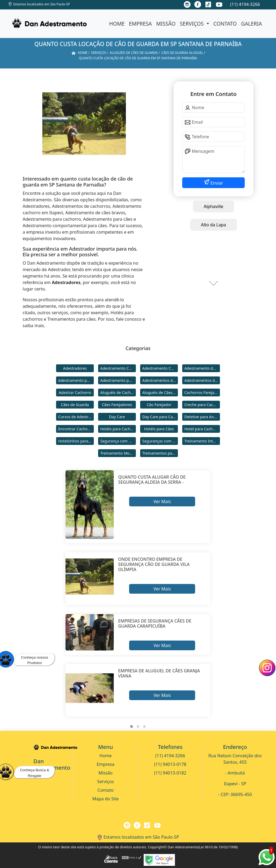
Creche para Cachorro (202, 405)
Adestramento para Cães (118, 380)
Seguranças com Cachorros (160, 441)
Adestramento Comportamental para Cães (160, 368)
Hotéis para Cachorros (118, 429)
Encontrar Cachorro (75, 429)
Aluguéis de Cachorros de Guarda (118, 392)
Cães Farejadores (117, 405)
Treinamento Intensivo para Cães (202, 441)
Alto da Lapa (213, 225)
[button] (132, 727)
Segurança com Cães (118, 441)
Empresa (140, 24)
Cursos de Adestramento (76, 417)
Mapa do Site (106, 799)
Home (117, 24)
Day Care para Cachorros (160, 417)
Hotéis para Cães (159, 429)
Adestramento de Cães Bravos (202, 368)
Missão (166, 24)
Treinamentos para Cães (160, 453)
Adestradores (75, 368)
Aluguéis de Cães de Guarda (160, 392)
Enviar (216, 183)
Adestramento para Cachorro (76, 380)
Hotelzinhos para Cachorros (76, 441)
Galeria (251, 24)
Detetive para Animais (202, 417)
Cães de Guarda (75, 405)
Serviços (192, 24)
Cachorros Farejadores (202, 392)
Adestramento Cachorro (118, 368)
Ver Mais (162, 502)
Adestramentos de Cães (202, 380)
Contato (225, 24)
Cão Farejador (159, 405)
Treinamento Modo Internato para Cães (118, 453)
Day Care (117, 417)
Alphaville (214, 206)
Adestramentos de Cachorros (160, 380)
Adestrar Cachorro (75, 392)
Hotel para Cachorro (202, 429)
